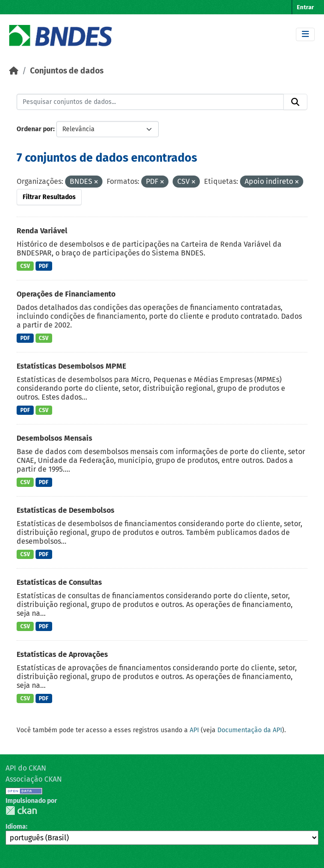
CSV (25, 266)
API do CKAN (26, 768)
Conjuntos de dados (67, 71)
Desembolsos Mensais (54, 438)
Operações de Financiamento (66, 294)
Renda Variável (42, 231)
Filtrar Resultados (49, 197)
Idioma (16, 827)
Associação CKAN (34, 779)
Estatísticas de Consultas (59, 582)
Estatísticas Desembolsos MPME (71, 366)
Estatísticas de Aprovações (62, 654)
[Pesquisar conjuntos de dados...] (150, 102)
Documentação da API (250, 730)
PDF (44, 266)
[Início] (14, 71)
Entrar (305, 7)
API (194, 730)
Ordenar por (35, 129)
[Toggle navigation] (305, 34)
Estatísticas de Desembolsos (66, 510)
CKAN (21, 810)
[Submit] (295, 102)
